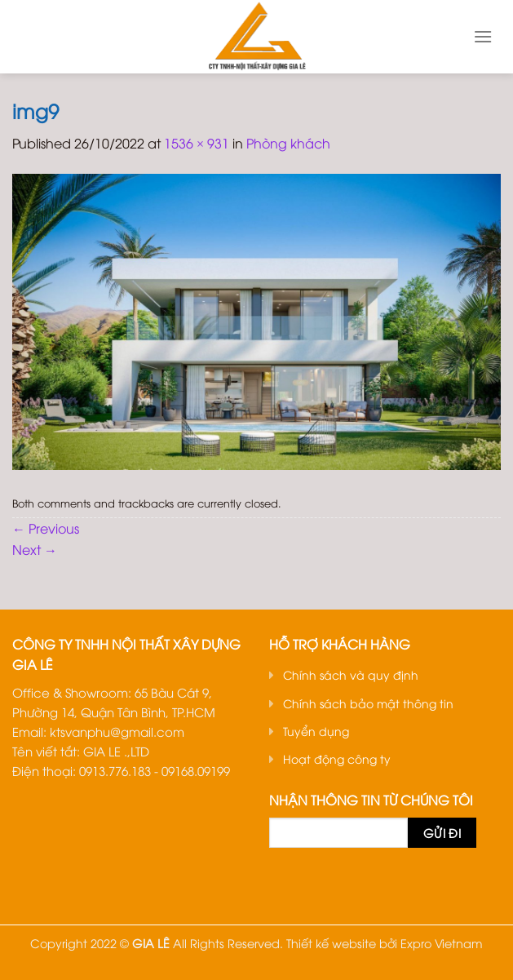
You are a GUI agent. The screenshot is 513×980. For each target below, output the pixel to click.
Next (35, 549)
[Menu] (483, 36)
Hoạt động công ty (337, 758)
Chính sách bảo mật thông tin (368, 703)
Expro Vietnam (442, 943)
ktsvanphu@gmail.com (117, 731)
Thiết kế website (331, 943)
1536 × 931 (197, 143)
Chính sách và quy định (351, 674)
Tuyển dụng (316, 731)
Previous (46, 528)
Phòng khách (288, 143)
